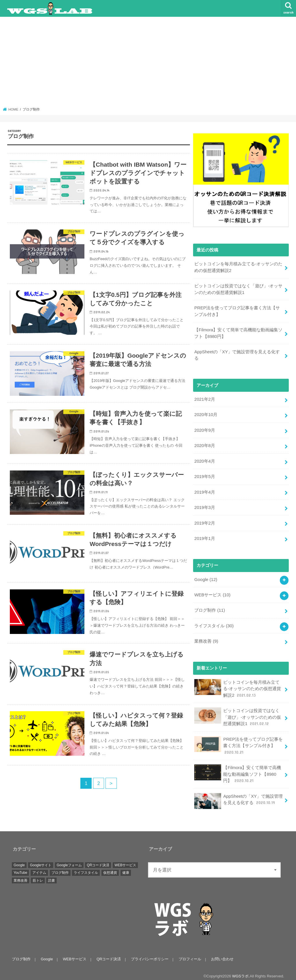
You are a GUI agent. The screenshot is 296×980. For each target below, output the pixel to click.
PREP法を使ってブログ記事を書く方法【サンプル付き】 (237, 310)
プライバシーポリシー (149, 954)
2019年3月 (205, 505)
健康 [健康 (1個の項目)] (126, 868)
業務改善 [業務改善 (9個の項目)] (21, 876)
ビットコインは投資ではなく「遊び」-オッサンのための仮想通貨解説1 (238, 289)
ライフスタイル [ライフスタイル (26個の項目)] (86, 868)
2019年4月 (205, 490)
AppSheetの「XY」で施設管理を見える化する (237, 354)
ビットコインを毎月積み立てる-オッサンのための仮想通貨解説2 (238, 267)
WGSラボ (240, 971)
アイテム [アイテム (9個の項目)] (39, 868)
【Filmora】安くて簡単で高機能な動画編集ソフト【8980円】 (238, 332)
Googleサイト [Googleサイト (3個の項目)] (41, 860)
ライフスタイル (214, 622)
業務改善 (206, 638)
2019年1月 (205, 536)
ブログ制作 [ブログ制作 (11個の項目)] (60, 868)
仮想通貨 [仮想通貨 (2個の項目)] (110, 868)
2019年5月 (205, 475)
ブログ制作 (210, 607)
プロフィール (189, 954)
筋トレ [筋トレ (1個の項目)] (38, 876)
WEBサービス (212, 592)
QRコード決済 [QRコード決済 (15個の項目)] (98, 860)
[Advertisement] (148, 64)
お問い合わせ (221, 954)
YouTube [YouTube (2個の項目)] (20, 868)
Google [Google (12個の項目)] (19, 860)
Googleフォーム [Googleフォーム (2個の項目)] (69, 860)
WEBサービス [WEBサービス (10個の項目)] (125, 860)
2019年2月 (205, 521)
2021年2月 (205, 398)
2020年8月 (205, 444)
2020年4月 (205, 459)
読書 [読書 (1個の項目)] (51, 876)
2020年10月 (206, 413)
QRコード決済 (108, 954)
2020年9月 (205, 429)
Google (206, 576)
